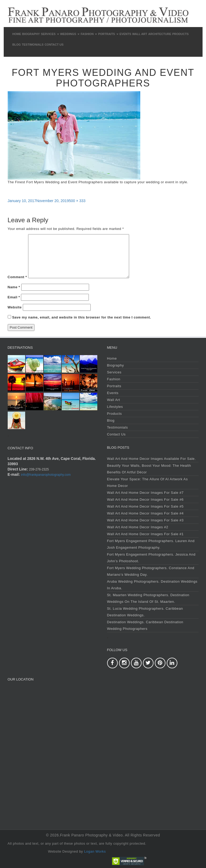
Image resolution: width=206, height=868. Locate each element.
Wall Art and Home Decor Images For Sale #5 (145, 506)
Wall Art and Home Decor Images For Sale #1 (145, 534)
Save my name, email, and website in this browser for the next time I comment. (82, 317)
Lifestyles (115, 407)
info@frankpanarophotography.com (46, 475)
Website (15, 307)
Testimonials (33, 45)
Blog (17, 45)
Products (181, 34)
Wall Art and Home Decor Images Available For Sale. (152, 459)
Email (14, 297)
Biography (31, 34)
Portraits (108, 34)
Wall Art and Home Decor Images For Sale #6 (145, 500)
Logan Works (95, 851)
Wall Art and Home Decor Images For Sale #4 (145, 513)
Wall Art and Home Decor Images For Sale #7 (145, 493)
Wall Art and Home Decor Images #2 (138, 527)
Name (14, 287)
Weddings (70, 34)
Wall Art (140, 34)
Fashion (89, 34)
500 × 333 (77, 201)
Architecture (160, 34)
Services (50, 34)
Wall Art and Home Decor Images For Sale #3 (145, 520)
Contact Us (54, 45)
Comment (17, 277)
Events (125, 34)
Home (17, 34)
